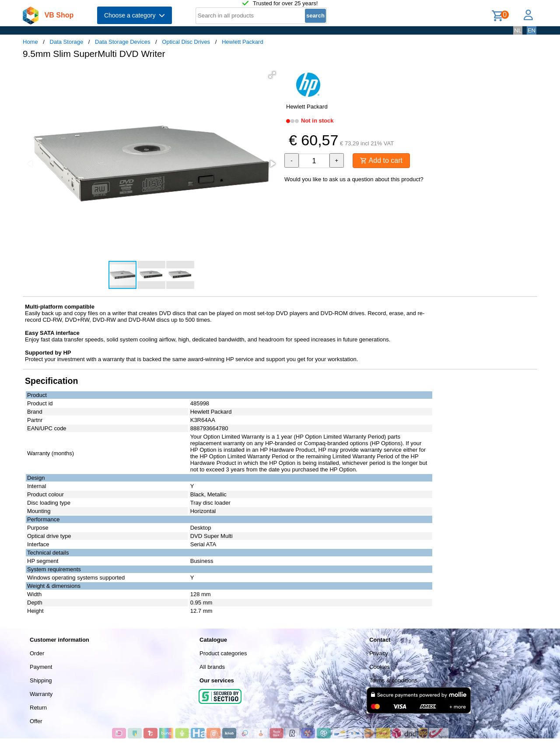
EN (532, 30)
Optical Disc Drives (186, 42)
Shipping (41, 680)
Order (37, 653)
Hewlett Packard (243, 42)
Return (38, 708)
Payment (41, 667)
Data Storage (67, 42)
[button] (272, 75)
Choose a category (135, 15)
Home (30, 42)
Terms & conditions (393, 680)
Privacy (379, 653)
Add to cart (381, 160)
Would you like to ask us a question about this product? (354, 179)
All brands (212, 667)
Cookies (380, 667)
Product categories (223, 653)
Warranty (41, 694)
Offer (36, 721)
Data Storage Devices (122, 42)
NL (518, 30)
